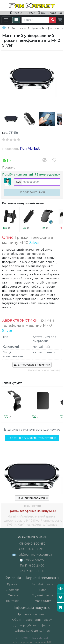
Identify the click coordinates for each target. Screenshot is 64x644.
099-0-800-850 (23, 13)
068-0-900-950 (50, 13)
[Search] (35, 20)
